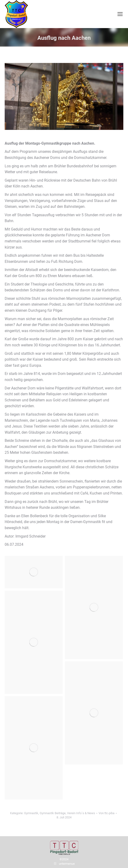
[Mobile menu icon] (120, 14)
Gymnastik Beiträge (53, 813)
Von (107, 813)
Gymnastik (31, 813)
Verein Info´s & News (81, 813)
